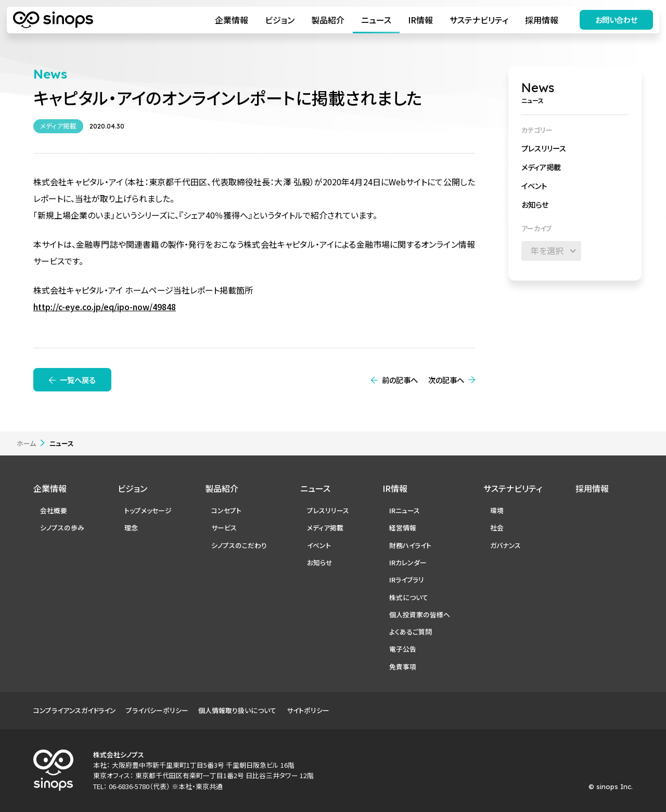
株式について (409, 597)
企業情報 (231, 20)
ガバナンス (505, 545)
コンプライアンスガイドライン (75, 710)
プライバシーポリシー (157, 710)
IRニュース (405, 510)
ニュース (376, 20)
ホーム (26, 443)
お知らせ (535, 204)
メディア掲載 (541, 167)
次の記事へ (446, 380)
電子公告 (403, 649)
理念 (131, 528)
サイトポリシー (308, 710)
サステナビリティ (478, 20)
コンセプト (226, 510)
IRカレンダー (408, 562)
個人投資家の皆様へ (420, 614)
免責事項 (403, 667)
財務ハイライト (410, 545)
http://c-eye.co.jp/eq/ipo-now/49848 (105, 307)
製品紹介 (327, 20)
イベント (534, 186)
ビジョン (279, 20)
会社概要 (54, 510)
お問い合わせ (616, 20)
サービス (224, 528)
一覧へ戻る (78, 380)
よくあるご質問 (411, 632)
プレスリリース (544, 148)
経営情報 (403, 528)
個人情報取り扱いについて (237, 710)
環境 (497, 510)
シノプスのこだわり (239, 545)
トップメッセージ (148, 510)
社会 (497, 528)
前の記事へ (400, 380)
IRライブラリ (407, 580)
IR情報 (420, 20)
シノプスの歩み (62, 528)
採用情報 (541, 20)
